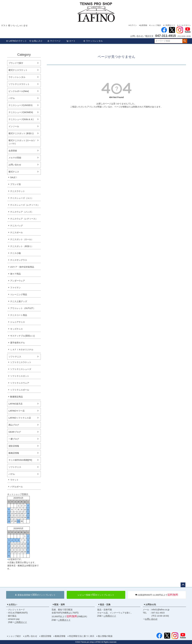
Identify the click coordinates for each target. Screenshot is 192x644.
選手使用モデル (18, 343)
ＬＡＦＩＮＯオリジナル (22, 350)
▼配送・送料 (58, 604)
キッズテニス (16, 329)
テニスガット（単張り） (22, 246)
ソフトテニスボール (20, 390)
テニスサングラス (19, 260)
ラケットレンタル (93, 41)
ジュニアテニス (18, 322)
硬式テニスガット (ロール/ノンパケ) (22, 142)
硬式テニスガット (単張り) (21, 133)
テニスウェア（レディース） (24, 219)
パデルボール (16, 487)
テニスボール (16, 232)
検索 (185, 41)
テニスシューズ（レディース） (25, 205)
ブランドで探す (16, 63)
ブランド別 (15, 184)
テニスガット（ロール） (22, 239)
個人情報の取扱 (105, 636)
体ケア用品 (15, 274)
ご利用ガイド (170, 25)
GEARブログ (15, 432)
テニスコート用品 (19, 315)
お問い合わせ (15, 165)
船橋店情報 (14, 453)
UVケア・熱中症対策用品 (22, 267)
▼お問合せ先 (150, 604)
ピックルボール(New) (19, 91)
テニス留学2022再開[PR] (20, 460)
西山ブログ (14, 425)
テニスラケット (18, 191)
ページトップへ (183, 585)
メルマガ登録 (15, 158)
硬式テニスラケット (18, 70)
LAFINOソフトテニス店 (20, 418)
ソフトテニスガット (20, 376)
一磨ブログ (14, 439)
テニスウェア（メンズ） (22, 212)
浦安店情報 (14, 446)
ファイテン (15, 288)
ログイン (133, 25)
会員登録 (144, 25)
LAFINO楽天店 (16, 404)
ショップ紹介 (156, 25)
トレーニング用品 (19, 294)
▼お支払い (12, 604)
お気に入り (36, 41)
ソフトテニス (15, 357)
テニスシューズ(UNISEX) (20, 105)
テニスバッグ (16, 226)
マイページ (54, 41)
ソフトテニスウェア (20, 383)
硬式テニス (14, 172)
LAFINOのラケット (16, 41)
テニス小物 (15, 253)
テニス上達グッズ (19, 301)
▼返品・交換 (104, 604)
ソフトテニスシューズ (21, 369)
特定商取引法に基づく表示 (82, 636)
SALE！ (14, 177)
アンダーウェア (18, 281)
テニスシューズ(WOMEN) (21, 112)
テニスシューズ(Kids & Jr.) (21, 119)
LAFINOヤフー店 (17, 411)
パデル (12, 98)
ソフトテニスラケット (19, 84)
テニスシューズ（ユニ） (22, 198)
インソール (14, 126)
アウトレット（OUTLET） (23, 308)
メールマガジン (184, 25)
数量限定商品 (16, 397)
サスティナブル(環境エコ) (22, 336)
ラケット (14, 480)
